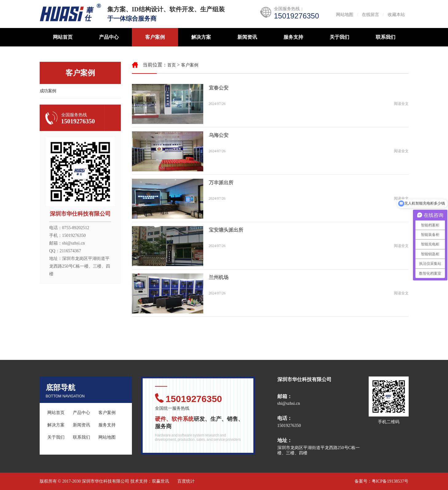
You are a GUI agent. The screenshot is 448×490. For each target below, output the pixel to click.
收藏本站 (396, 15)
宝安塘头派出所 (226, 230)
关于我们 (339, 37)
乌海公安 (219, 135)
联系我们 (386, 37)
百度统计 (186, 481)
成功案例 (48, 91)
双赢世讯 (161, 481)
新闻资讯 (247, 37)
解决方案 (201, 37)
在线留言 (371, 15)
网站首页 (63, 37)
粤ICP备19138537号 (390, 481)
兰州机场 (219, 277)
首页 (172, 65)
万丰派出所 (221, 183)
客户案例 (155, 37)
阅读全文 (401, 104)
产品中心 (109, 37)
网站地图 (345, 15)
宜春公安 (219, 88)
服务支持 (293, 37)
